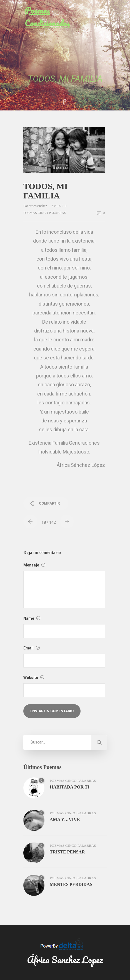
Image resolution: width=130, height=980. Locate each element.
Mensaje (34, 565)
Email (32, 648)
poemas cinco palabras (45, 213)
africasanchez (38, 206)
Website (34, 677)
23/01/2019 (59, 206)
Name (32, 618)
